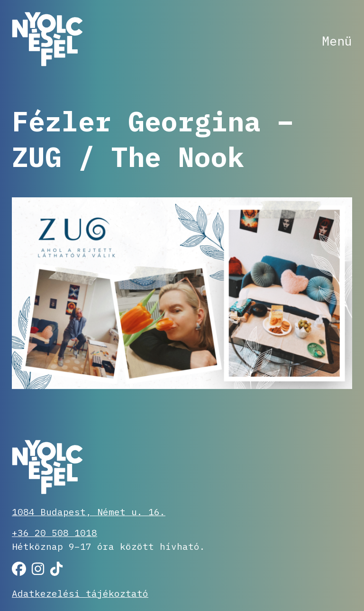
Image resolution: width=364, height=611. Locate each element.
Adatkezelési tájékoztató (80, 593)
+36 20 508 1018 (55, 532)
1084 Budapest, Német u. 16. (89, 512)
